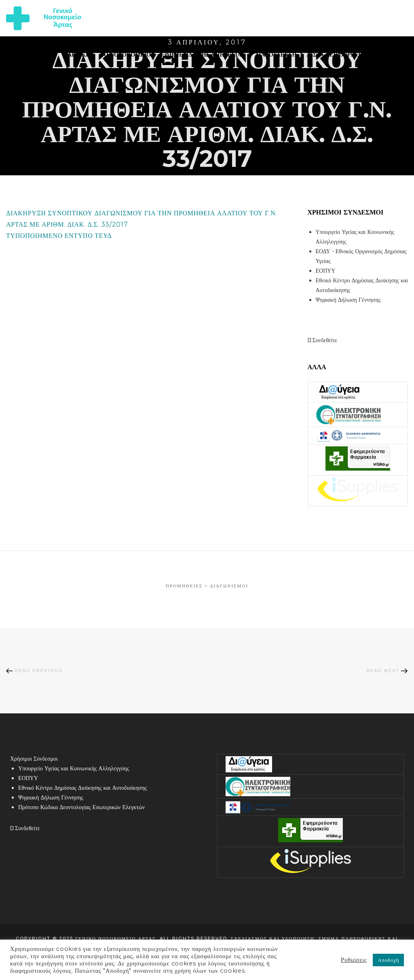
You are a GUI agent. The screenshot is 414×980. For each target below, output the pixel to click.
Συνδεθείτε (323, 340)
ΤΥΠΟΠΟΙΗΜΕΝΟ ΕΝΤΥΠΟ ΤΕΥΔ (59, 236)
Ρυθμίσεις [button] (354, 960)
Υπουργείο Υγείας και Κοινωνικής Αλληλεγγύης (74, 768)
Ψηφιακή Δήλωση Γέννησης (348, 300)
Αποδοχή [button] (388, 960)
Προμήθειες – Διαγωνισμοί (207, 586)
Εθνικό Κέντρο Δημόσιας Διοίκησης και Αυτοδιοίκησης (82, 788)
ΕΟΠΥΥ (326, 271)
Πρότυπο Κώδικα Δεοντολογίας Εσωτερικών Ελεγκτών (81, 807)
